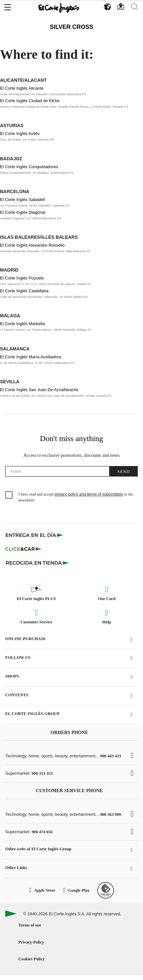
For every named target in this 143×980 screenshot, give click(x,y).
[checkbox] (9, 495)
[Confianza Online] (106, 890)
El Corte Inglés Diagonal (23, 212)
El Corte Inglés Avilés (20, 134)
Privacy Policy (31, 942)
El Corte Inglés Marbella (22, 324)
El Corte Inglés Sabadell (22, 200)
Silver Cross (72, 27)
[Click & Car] (23, 549)
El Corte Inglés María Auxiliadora (31, 357)
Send (124, 471)
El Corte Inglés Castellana (24, 291)
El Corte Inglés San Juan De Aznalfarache (39, 390)
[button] (8, 6)
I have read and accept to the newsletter (76, 497)
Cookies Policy (31, 959)
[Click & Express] (35, 535)
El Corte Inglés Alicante (22, 88)
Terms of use (30, 925)
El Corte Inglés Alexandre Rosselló (32, 245)
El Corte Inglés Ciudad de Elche (30, 101)
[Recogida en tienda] (37, 563)
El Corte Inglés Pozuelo (22, 278)
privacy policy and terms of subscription (89, 494)
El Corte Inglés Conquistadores (29, 167)
